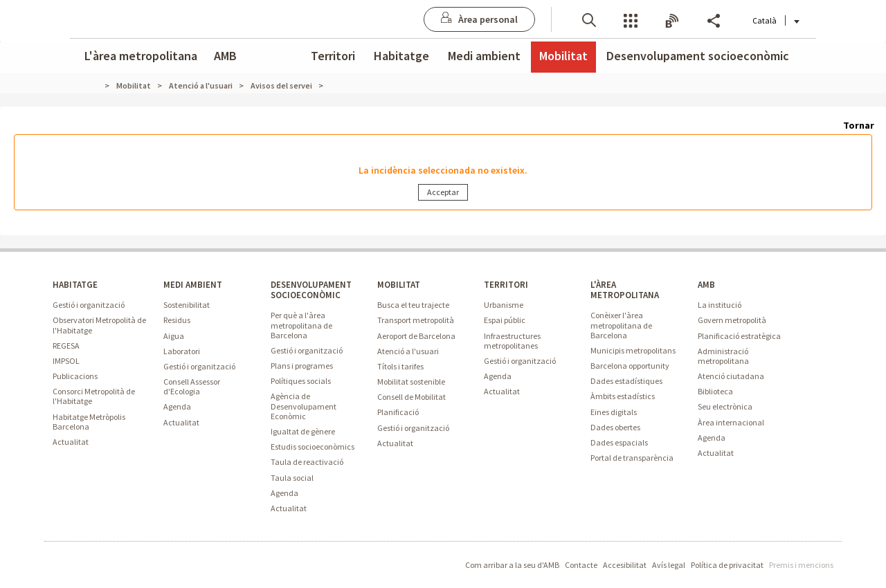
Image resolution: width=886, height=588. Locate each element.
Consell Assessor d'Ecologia (192, 386)
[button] (579, 19)
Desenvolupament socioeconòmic (698, 56)
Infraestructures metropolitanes (512, 341)
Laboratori (182, 351)
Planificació (398, 412)
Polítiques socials (301, 381)
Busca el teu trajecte (413, 305)
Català (766, 20)
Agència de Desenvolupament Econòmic (304, 406)
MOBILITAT (399, 285)
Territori (333, 56)
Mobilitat (563, 56)
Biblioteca (715, 391)
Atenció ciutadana (731, 376)
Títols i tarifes (400, 366)
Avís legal (669, 565)
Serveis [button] (620, 20)
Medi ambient (484, 56)
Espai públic (505, 320)
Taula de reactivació (307, 462)
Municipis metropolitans (633, 350)
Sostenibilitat (187, 305)
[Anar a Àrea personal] (469, 19)
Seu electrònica (725, 406)
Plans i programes (302, 366)
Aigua (174, 336)
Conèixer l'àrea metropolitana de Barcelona (621, 325)
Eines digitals (614, 412)
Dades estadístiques (626, 381)
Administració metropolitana (723, 356)
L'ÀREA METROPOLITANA (625, 290)
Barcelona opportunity (630, 366)
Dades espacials (619, 442)
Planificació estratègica (739, 336)
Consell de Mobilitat (412, 397)
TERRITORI (506, 285)
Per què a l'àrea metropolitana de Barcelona (301, 325)
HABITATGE (75, 285)
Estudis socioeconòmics (313, 447)
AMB (225, 56)
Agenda (177, 406)
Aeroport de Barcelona (416, 336)
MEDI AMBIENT (193, 285)
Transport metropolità (416, 320)
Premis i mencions (801, 565)
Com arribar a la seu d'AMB (512, 565)
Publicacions (75, 376)
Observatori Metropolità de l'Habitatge (99, 325)
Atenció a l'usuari (408, 351)
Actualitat (71, 442)
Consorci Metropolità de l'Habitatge (94, 396)
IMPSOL (66, 361)
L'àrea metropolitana (141, 56)
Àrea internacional (731, 422)
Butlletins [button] (662, 20)
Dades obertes (615, 427)
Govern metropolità (732, 320)
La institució (720, 305)
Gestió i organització (89, 305)
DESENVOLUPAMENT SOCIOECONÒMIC (311, 290)
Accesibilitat (625, 565)
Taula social (292, 478)
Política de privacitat (727, 565)
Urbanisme (504, 305)
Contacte (581, 565)
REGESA (66, 346)
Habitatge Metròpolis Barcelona (89, 422)
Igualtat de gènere (303, 431)
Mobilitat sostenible (411, 382)
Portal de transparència (632, 458)
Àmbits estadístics (623, 396)
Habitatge (401, 56)
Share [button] (703, 20)
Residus (177, 320)
